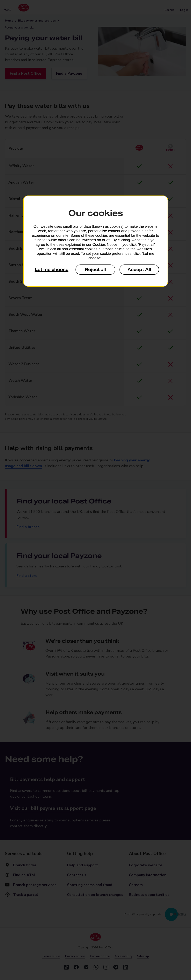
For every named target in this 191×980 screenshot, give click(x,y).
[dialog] (96, 241)
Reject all (95, 270)
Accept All (139, 270)
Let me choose (52, 270)
